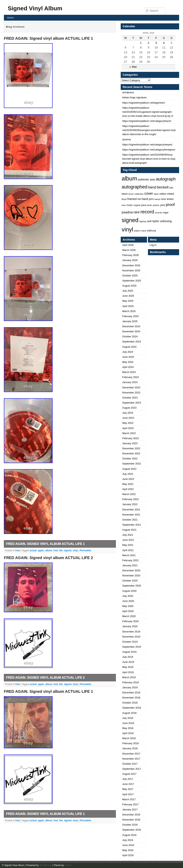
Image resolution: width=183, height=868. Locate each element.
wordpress (128, 92)
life (61, 551)
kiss (164, 199)
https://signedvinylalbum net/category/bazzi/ (147, 121)
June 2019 (128, 662)
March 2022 (129, 494)
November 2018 (131, 698)
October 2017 (130, 764)
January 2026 (130, 260)
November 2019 (131, 637)
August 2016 (129, 835)
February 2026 (131, 255)
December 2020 (131, 570)
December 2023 (131, 387)
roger (166, 213)
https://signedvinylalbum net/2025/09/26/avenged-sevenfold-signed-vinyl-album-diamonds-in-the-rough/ (149, 130)
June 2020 (128, 601)
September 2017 (132, 769)
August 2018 (129, 713)
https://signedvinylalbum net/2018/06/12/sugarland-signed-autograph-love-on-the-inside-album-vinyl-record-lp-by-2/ (148, 112)
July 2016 (128, 840)
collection (139, 194)
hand (145, 199)
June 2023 (128, 418)
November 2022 (131, 453)
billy (171, 188)
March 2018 (129, 738)
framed (132, 199)
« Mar (133, 67)
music (130, 205)
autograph (166, 179)
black (125, 194)
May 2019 (128, 667)
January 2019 (130, 687)
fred (17, 551)
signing (143, 221)
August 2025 (129, 286)
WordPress (45, 865)
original (137, 205)
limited (170, 199)
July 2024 (128, 352)
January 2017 (130, 810)
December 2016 (131, 815)
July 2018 (128, 718)
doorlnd (126, 139)
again (41, 551)
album (49, 551)
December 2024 (131, 326)
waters (137, 231)
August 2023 (129, 408)
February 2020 (131, 621)
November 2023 (131, 393)
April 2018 (128, 733)
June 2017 (128, 784)
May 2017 (128, 789)
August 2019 (129, 652)
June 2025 (128, 296)
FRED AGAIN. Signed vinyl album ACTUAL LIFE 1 (48, 38)
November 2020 (131, 576)
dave (156, 194)
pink (163, 205)
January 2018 (130, 748)
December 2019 (131, 632)
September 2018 (132, 708)
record (147, 212)
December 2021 (131, 510)
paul (144, 205)
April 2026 (128, 245)
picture (156, 205)
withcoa (151, 231)
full (139, 199)
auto (153, 179)
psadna (127, 212)
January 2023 (130, 443)
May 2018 (128, 728)
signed (68, 551)
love (124, 205)
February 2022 (131, 499)
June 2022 (128, 479)
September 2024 (132, 342)
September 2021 (132, 525)
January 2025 (130, 321)
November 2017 (131, 759)
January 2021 (130, 565)
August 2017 (129, 774)
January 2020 (130, 626)
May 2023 (128, 423)
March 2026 (129, 250)
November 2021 (131, 515)
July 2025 (128, 291)
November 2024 (131, 331)
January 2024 (130, 382)
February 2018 (131, 743)
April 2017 (128, 794)
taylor (156, 221)
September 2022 (132, 464)
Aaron (68, 865)
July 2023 (128, 413)
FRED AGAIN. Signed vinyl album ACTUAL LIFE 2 (48, 558)
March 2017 (129, 799)
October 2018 (130, 703)
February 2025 (131, 316)
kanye (157, 199)
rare (137, 212)
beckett (163, 187)
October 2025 (130, 276)
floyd (124, 199)
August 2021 (129, 530)
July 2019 (128, 657)
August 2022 (129, 469)
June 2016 (128, 845)
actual (33, 551)
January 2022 (130, 504)
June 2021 (128, 540)
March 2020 (129, 616)
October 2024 (130, 336)
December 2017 (131, 754)
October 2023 (130, 398)
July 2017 (128, 779)
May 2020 (128, 606)
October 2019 (130, 642)
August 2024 (129, 347)
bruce (131, 194)
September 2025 (132, 281)
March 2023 (129, 433)
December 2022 (131, 448)
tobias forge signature (134, 97)
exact (171, 194)
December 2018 (131, 693)
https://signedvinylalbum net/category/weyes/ (147, 145)
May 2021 (128, 545)
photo (149, 205)
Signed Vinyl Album (35, 8)
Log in (153, 245)
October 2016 (130, 825)
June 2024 (128, 357)
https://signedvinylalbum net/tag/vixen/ (144, 103)
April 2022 (128, 489)
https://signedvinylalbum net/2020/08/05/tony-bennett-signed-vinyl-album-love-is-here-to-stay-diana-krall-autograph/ (149, 159)
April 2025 (128, 306)
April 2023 (128, 428)
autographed (135, 187)
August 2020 (129, 591)
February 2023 (131, 438)
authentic (143, 179)
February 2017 (131, 804)
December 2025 (131, 265)
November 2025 (131, 270)
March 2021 (129, 555)
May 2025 (128, 301)
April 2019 (128, 672)
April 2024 (128, 367)
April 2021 (128, 550)
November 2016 (131, 820)
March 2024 (129, 372)
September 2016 (132, 830)
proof (170, 205)
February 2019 (131, 682)
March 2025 (129, 311)
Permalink (86, 551)
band (152, 187)
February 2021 (131, 560)
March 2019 (129, 677)
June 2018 (128, 723)
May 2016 (128, 850)
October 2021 (130, 520)
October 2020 (130, 581)
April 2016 (128, 855)
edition (163, 194)
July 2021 (128, 535)
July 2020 (128, 596)
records (158, 213)
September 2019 (132, 647)
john (151, 199)
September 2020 (132, 586)
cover (149, 193)
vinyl (75, 551)
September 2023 (132, 403)
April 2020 (128, 611)
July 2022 (128, 474)
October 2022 (130, 459)
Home (10, 18)
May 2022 (128, 484)
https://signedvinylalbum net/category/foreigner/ (149, 150)
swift (149, 221)
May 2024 (128, 362)
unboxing (166, 221)
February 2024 (131, 377)
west (144, 231)
